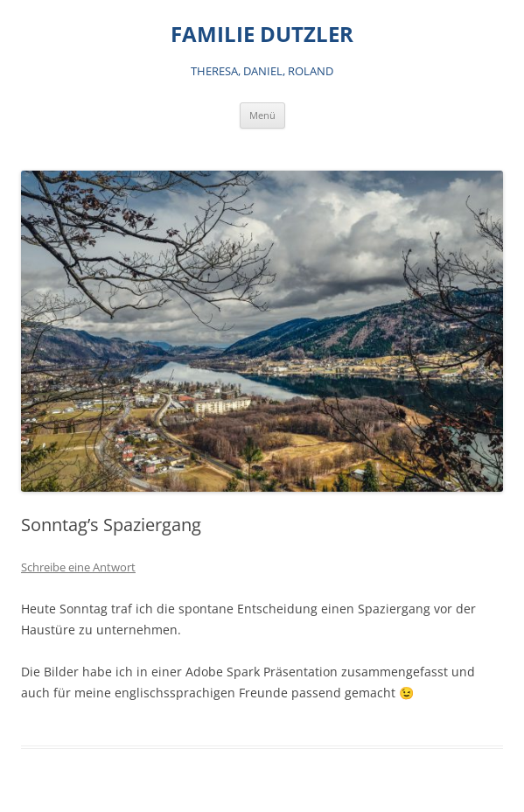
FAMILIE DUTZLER (262, 35)
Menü (262, 115)
